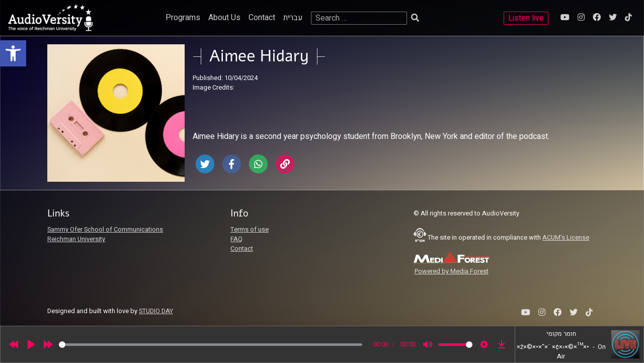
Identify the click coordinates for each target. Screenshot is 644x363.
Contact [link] (262, 18)
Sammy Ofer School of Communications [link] (105, 230)
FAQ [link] (236, 239)
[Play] (31, 344)
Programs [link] (183, 18)
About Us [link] (224, 18)
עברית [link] (293, 18)
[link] (13, 53)
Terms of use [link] (250, 230)
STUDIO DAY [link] (156, 311)
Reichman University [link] (76, 239)
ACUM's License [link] (566, 238)
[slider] (211, 345)
